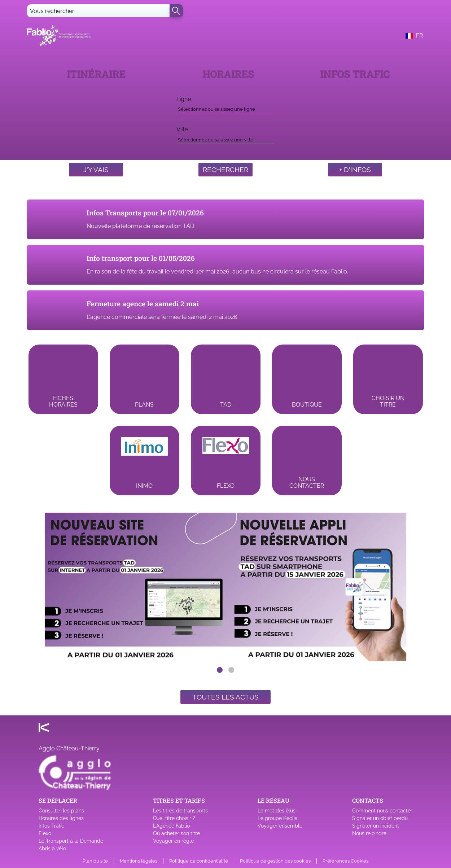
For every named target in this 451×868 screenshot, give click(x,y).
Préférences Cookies (345, 861)
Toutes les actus (225, 697)
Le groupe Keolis (277, 818)
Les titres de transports (180, 811)
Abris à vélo (52, 849)
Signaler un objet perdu (380, 818)
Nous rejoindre (369, 833)
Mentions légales (139, 861)
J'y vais (96, 170)
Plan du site (95, 861)
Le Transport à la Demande (71, 841)
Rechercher (225, 170)
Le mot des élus (277, 811)
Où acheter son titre (176, 833)
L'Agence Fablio (171, 826)
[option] (225, 587)
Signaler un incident (376, 826)
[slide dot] (220, 670)
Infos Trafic (51, 826)
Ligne (184, 99)
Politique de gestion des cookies (275, 861)
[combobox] (225, 108)
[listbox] (225, 587)
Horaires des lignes (61, 818)
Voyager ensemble (280, 826)
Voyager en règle (173, 841)
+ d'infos (355, 170)
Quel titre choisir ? (174, 818)
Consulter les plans (61, 811)
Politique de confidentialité (199, 861)
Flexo (45, 833)
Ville (182, 129)
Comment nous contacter (382, 811)
